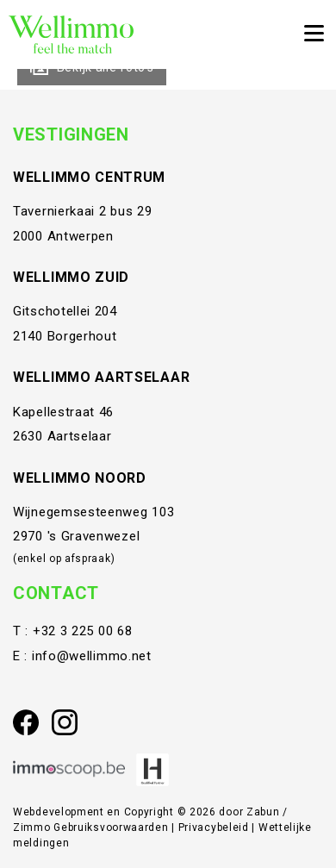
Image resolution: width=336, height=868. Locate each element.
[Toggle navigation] (314, 34)
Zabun (263, 812)
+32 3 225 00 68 (83, 631)
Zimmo (32, 827)
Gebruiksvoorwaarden (112, 827)
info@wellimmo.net (92, 656)
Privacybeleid (215, 827)
